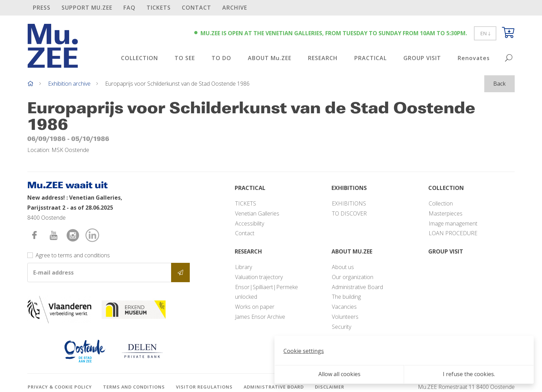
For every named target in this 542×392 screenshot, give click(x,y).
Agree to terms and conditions (73, 255)
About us (343, 267)
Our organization (353, 277)
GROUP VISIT (422, 58)
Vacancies (344, 307)
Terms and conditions (134, 387)
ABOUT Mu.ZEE (270, 58)
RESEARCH (323, 58)
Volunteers (345, 317)
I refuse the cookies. (469, 374)
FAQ (129, 8)
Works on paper (255, 307)
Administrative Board (357, 287)
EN (485, 33)
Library (244, 267)
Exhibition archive (69, 84)
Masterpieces (446, 213)
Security (342, 327)
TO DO (221, 58)
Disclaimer (330, 387)
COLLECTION (139, 58)
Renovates (474, 58)
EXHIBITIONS (349, 203)
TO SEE (185, 58)
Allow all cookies (339, 374)
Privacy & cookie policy (60, 387)
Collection (441, 203)
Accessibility (250, 223)
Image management (453, 223)
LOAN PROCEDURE (453, 233)
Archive (235, 8)
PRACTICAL (371, 58)
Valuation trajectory (259, 277)
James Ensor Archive (260, 317)
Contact (197, 8)
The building (346, 297)
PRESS (42, 8)
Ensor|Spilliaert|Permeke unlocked (267, 292)
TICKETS (159, 8)
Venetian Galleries (257, 213)
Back (499, 84)
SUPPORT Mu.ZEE (87, 8)
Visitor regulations (204, 387)
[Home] (30, 84)
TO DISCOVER (349, 213)
